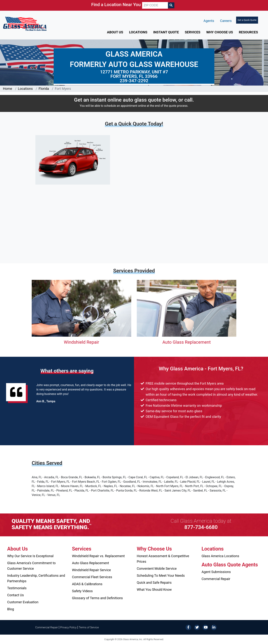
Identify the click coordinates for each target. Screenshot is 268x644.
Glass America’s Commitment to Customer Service (31, 566)
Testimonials (17, 588)
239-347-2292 (134, 81)
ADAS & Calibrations (87, 584)
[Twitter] (197, 627)
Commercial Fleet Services (92, 577)
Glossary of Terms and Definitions (98, 598)
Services (193, 32)
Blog (11, 609)
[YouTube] (205, 627)
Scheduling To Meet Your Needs (161, 576)
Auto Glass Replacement (187, 342)
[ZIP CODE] (155, 5)
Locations (138, 32)
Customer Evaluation (23, 602)
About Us (115, 32)
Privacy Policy (68, 627)
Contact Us (15, 595)
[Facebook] (188, 627)
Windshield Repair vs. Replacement (98, 556)
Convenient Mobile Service (157, 569)
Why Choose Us (220, 32)
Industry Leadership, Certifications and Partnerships (36, 578)
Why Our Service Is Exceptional (30, 556)
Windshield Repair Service (92, 570)
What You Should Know (154, 590)
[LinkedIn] (214, 627)
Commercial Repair (216, 579)
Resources (248, 32)
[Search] (171, 5)
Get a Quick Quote (247, 20)
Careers (226, 21)
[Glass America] (25, 24)
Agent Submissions (216, 572)
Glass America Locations (220, 556)
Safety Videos (82, 591)
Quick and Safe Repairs (154, 583)
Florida (44, 89)
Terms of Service (89, 627)
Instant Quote (166, 32)
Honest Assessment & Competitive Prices (163, 559)
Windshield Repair (81, 342)
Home (8, 89)
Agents (209, 21)
